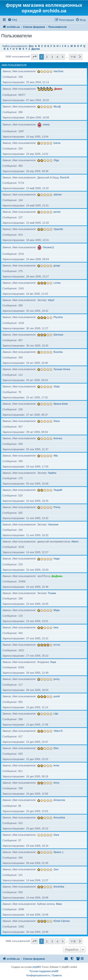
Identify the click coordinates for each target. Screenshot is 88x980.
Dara (56, 835)
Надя (57, 559)
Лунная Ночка (62, 369)
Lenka (57, 283)
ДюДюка (57, 576)
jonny (57, 679)
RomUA (65, 177)
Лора (53, 662)
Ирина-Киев (61, 404)
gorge (57, 265)
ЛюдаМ (58, 490)
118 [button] (73, 57)
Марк (57, 610)
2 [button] (47, 57)
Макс (59, 904)
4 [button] (57, 57)
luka (56, 627)
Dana (57, 421)
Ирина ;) (58, 852)
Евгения (58, 335)
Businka (58, 352)
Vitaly (57, 386)
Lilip (56, 714)
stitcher (58, 195)
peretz (57, 212)
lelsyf (51, 300)
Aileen (75, 541)
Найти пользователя (15, 46)
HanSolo (58, 71)
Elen (56, 748)
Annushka (59, 817)
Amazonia (59, 800)
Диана (58, 89)
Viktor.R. (58, 731)
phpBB (36, 967)
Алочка (58, 438)
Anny (56, 783)
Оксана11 (49, 247)
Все (31, 46)
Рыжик (52, 593)
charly (46, 124)
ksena (57, 143)
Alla (56, 456)
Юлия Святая (62, 921)
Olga (56, 160)
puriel (57, 696)
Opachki (58, 229)
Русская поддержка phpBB (44, 971)
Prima (57, 507)
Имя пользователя (14, 65)
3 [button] (52, 57)
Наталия (53, 524)
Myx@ (57, 106)
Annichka (59, 887)
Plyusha (58, 317)
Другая (36, 49)
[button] (34, 57)
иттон (57, 645)
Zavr (56, 869)
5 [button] (63, 57)
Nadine (52, 473)
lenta (56, 765)
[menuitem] (12, 20)
